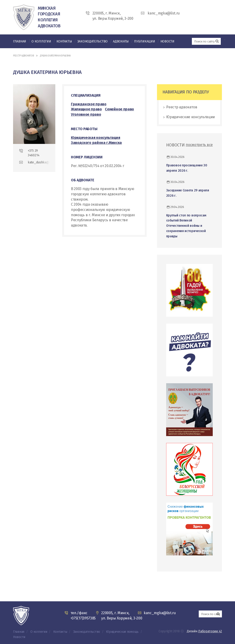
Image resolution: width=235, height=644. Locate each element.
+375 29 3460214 (34, 153)
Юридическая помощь (122, 632)
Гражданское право (89, 104)
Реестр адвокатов (23, 56)
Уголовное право (86, 114)
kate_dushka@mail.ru (39, 162)
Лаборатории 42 (210, 631)
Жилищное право (86, 109)
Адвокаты (121, 41)
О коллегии (41, 41)
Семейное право (119, 109)
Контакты (64, 41)
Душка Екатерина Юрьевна (55, 56)
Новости (167, 41)
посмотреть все (199, 145)
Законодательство (92, 41)
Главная (20, 41)
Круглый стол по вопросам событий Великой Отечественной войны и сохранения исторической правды (186, 226)
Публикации (144, 41)
